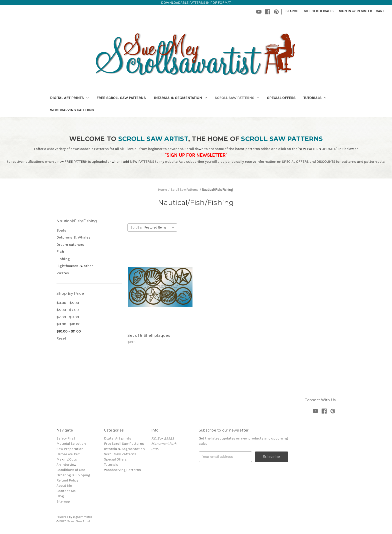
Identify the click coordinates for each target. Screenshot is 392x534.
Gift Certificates (319, 11)
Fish (60, 251)
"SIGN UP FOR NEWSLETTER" (196, 155)
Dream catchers (70, 244)
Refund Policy (67, 480)
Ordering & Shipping (73, 475)
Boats (61, 230)
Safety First (66, 438)
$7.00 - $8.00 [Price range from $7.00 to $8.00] (68, 317)
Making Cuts (67, 459)
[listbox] (160, 227)
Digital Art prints (69, 98)
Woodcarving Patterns (72, 110)
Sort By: (136, 227)
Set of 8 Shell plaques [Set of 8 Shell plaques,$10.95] (149, 335)
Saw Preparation (70, 449)
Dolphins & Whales (73, 237)
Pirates (63, 273)
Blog (60, 496)
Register (364, 11)
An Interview (66, 465)
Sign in (345, 11)
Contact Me (66, 491)
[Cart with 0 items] (380, 11)
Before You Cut (68, 454)
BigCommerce (83, 517)
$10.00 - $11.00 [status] (69, 331)
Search (292, 11)
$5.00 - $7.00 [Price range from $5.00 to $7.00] (68, 310)
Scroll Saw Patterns (237, 98)
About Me (64, 486)
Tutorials (315, 98)
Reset (61, 338)
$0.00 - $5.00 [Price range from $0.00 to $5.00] (68, 303)
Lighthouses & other (75, 266)
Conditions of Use (71, 470)
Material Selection (71, 444)
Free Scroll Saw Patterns (121, 98)
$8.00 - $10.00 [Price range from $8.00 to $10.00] (68, 324)
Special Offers (281, 98)
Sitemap (63, 501)
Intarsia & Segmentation (180, 98)
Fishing (63, 259)
